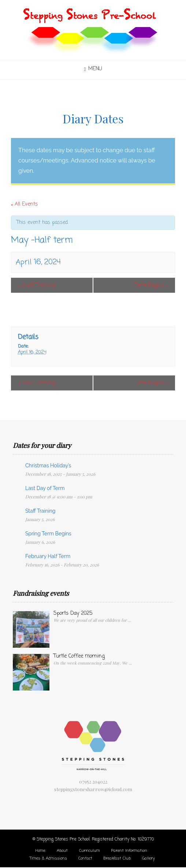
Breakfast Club (117, 858)
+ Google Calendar (37, 311)
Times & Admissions (48, 858)
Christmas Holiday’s (48, 465)
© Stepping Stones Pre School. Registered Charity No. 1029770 (93, 839)
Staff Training (37, 285)
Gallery (148, 858)
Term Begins (151, 285)
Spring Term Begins (48, 534)
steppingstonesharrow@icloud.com (93, 789)
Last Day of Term (45, 488)
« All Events (24, 204)
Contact (85, 858)
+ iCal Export (86, 311)
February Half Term (48, 556)
